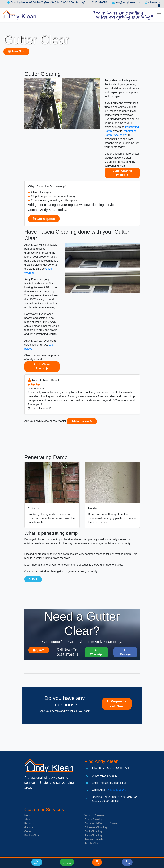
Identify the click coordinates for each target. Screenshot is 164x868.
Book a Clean (32, 836)
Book (16, 51)
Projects (29, 824)
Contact (29, 832)
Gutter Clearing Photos (122, 173)
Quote (39, 650)
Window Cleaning (95, 816)
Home (28, 816)
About (28, 820)
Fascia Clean (92, 844)
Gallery (29, 828)
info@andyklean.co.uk (129, 2)
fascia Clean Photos (42, 367)
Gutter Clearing (94, 820)
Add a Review (82, 421)
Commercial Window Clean (101, 824)
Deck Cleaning (93, 832)
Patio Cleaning (93, 836)
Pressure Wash (94, 840)
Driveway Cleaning (96, 828)
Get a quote (44, 219)
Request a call (117, 704)
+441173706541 (116, 790)
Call (33, 579)
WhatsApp (154, 2)
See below (120, 135)
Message (125, 652)
